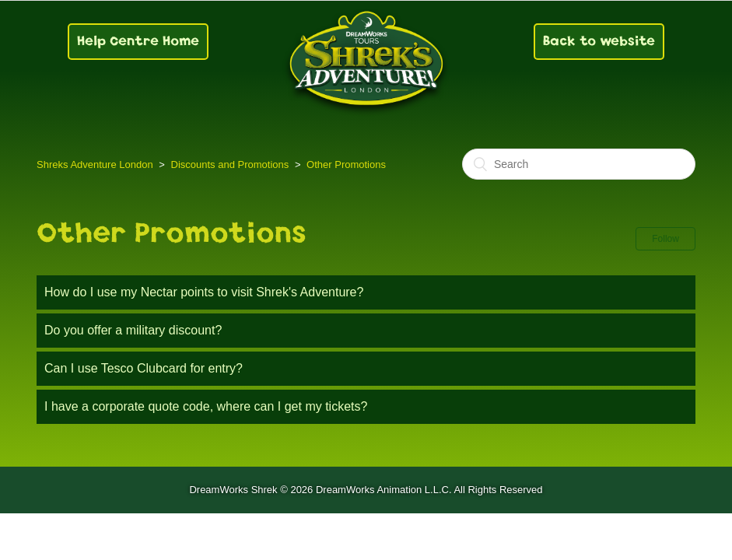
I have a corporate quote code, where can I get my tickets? (206, 406)
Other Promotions (346, 164)
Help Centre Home (138, 41)
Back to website (599, 41)
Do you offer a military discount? (133, 330)
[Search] (579, 164)
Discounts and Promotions (230, 164)
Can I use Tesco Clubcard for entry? (144, 368)
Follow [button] (665, 239)
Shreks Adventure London (95, 164)
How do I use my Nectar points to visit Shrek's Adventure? (204, 292)
